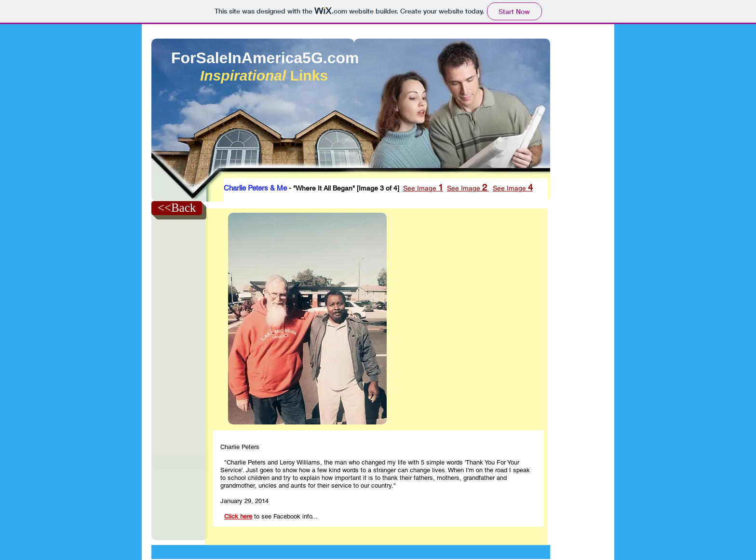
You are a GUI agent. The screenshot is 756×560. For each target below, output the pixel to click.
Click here (238, 516)
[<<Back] (177, 208)
